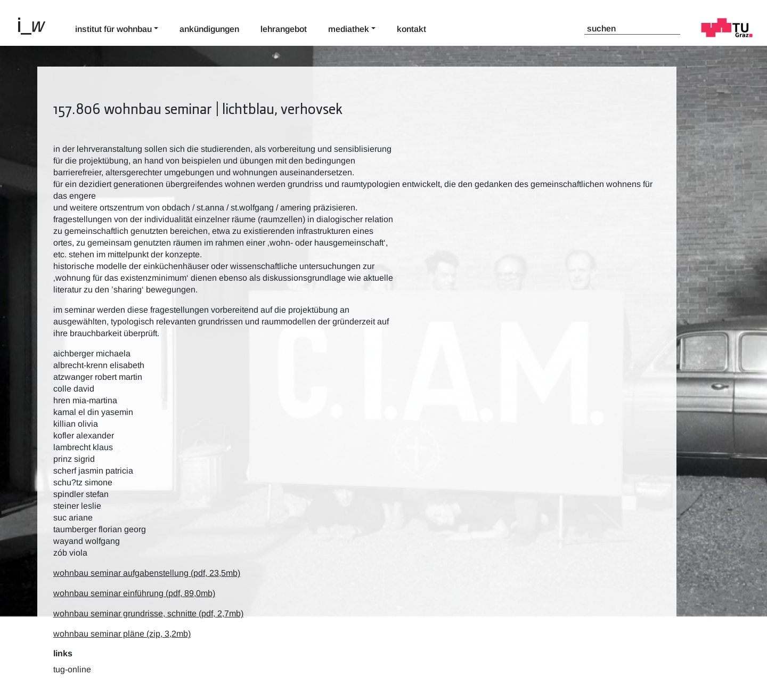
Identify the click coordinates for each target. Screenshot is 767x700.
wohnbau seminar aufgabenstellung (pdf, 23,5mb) (147, 573)
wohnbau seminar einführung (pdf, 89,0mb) (134, 593)
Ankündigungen (209, 29)
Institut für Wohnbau (113, 29)
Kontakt (411, 29)
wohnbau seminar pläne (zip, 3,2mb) (122, 634)
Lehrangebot (284, 29)
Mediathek (349, 29)
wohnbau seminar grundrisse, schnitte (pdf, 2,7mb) (148, 613)
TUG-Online (72, 669)
